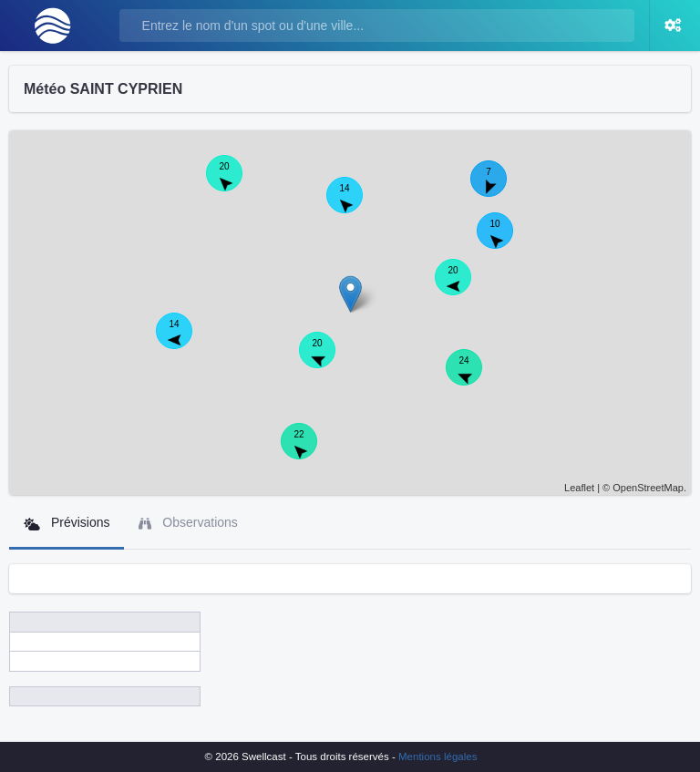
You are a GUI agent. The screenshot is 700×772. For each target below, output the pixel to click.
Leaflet (579, 488)
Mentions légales (437, 757)
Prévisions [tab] (67, 523)
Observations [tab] (188, 523)
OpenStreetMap (648, 488)
